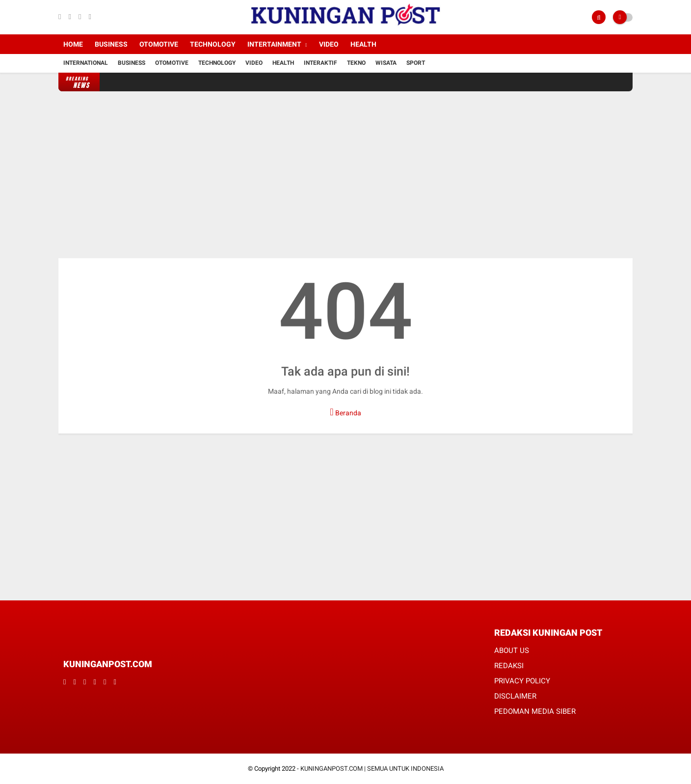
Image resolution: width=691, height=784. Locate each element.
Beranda (345, 412)
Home (73, 44)
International (86, 63)
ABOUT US (512, 650)
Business (111, 44)
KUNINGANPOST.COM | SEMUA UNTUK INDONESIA (372, 769)
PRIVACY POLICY (522, 681)
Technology (213, 44)
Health (363, 44)
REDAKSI (509, 666)
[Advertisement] (345, 175)
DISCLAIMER (515, 696)
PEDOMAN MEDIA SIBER (535, 711)
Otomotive (159, 44)
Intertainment (274, 44)
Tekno (356, 63)
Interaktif (320, 63)
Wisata (386, 63)
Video (329, 44)
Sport (416, 63)
